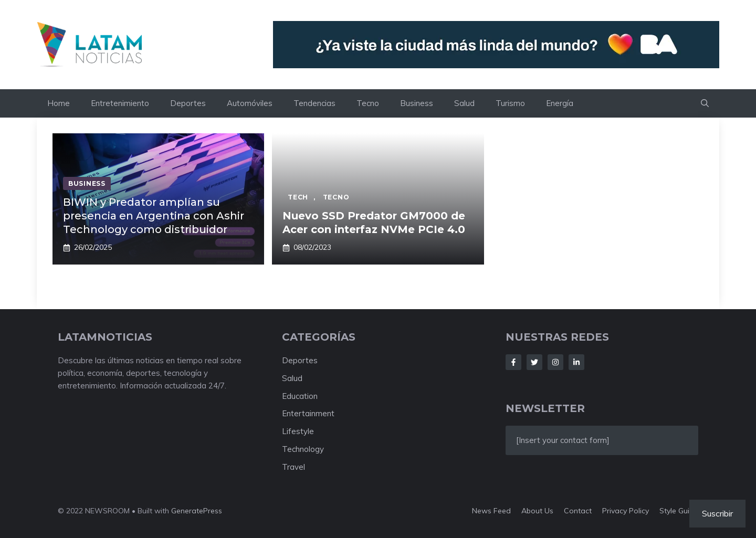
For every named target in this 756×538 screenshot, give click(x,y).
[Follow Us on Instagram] (555, 362)
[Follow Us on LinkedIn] (576, 362)
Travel (293, 467)
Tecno (368, 103)
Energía (560, 103)
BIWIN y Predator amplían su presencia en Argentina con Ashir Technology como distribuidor (154, 216)
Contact (578, 511)
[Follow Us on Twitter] (534, 362)
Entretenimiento (120, 103)
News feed (491, 511)
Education (300, 396)
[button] (705, 103)
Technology (303, 449)
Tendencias (314, 103)
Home (59, 103)
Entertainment (308, 413)
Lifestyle (298, 431)
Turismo (510, 103)
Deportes (188, 103)
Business (417, 103)
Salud (464, 103)
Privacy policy (626, 511)
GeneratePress (197, 511)
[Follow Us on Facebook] (513, 362)
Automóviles (250, 103)
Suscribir (717, 513)
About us (537, 511)
